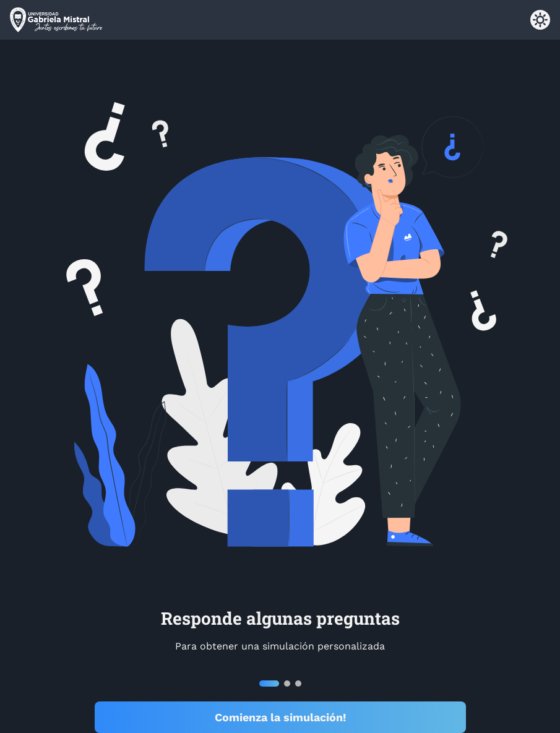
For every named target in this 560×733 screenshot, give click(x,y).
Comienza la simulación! (280, 717)
